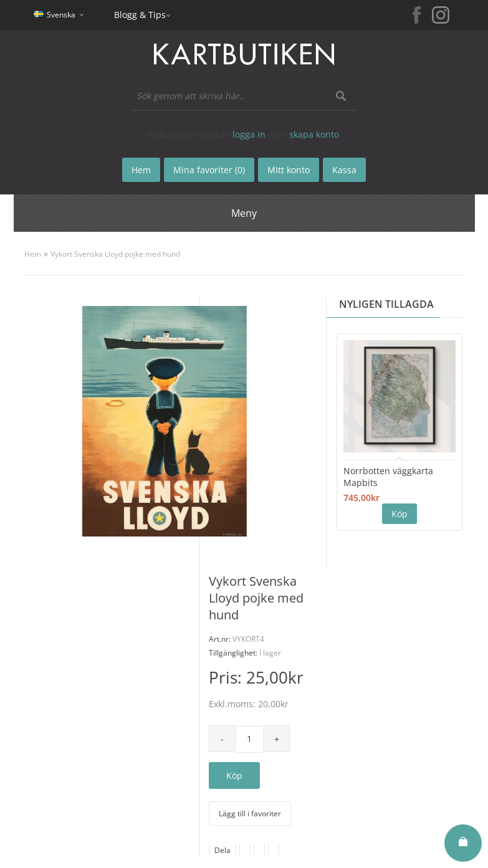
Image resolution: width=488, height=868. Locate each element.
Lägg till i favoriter (250, 813)
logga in (249, 134)
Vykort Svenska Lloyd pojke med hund (115, 254)
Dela (222, 850)
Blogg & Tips (140, 15)
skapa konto (314, 134)
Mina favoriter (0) (209, 170)
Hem (33, 254)
